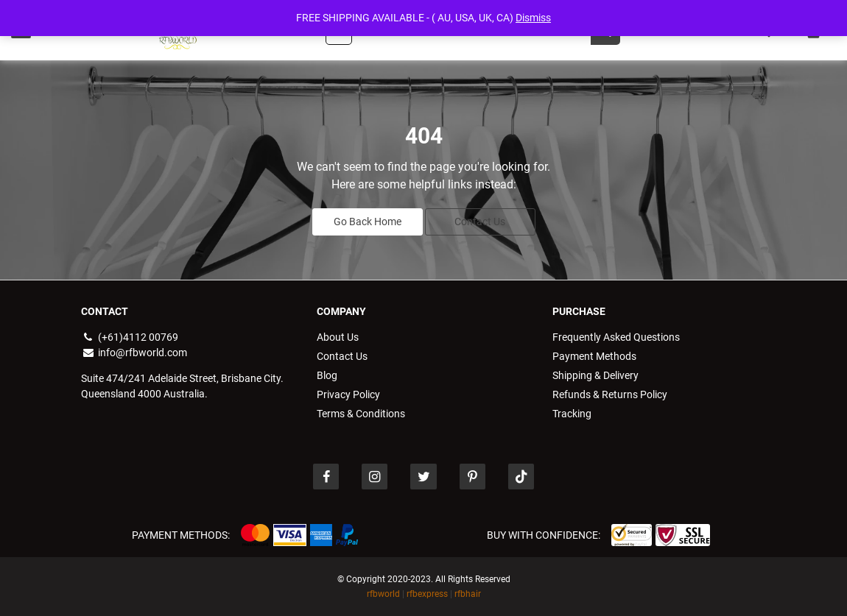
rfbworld (383, 594)
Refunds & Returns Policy (610, 394)
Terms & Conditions (361, 414)
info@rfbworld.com (134, 353)
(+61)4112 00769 (130, 337)
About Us (338, 337)
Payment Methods (594, 356)
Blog (327, 375)
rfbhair (468, 594)
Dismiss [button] (533, 18)
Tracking (572, 414)
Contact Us (480, 222)
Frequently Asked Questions (616, 337)
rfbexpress (427, 594)
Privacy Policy (348, 394)
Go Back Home (368, 222)
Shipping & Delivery (595, 375)
